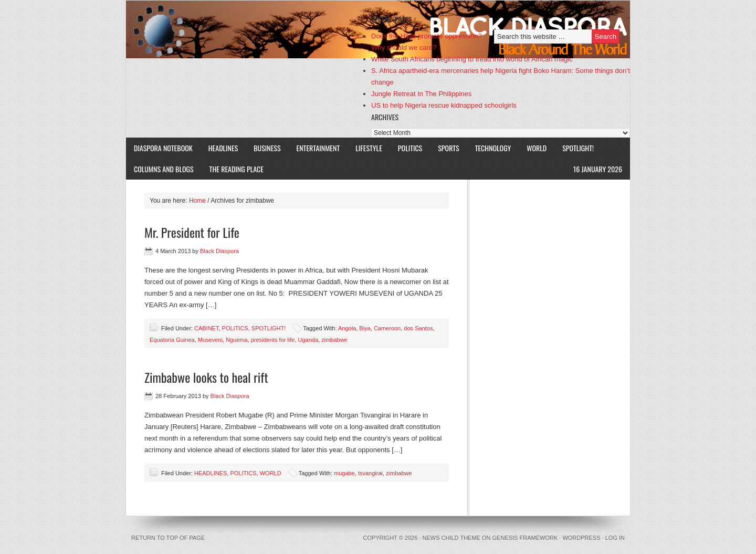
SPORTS (448, 148)
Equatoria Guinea (172, 340)
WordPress (581, 538)
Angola (347, 328)
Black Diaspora (248, 29)
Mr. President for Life (192, 232)
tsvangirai (370, 473)
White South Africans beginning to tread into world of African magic (472, 59)
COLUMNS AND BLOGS (164, 169)
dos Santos (418, 328)
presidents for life (273, 340)
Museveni (210, 340)
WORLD (533, 148)
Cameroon (387, 328)
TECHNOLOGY (493, 148)
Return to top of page (168, 538)
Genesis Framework (525, 538)
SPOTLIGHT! (574, 148)
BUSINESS (267, 148)
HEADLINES (223, 148)
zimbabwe (334, 340)
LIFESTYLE (365, 148)
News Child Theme (451, 538)
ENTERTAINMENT (318, 148)
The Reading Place (237, 169)
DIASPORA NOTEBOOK (163, 148)
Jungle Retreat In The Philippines (421, 94)
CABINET (206, 328)
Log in (615, 538)
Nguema (237, 340)
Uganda (308, 340)
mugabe (344, 473)
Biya (365, 328)
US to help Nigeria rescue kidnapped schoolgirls (444, 105)
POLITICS (410, 148)
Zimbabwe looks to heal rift (206, 377)
